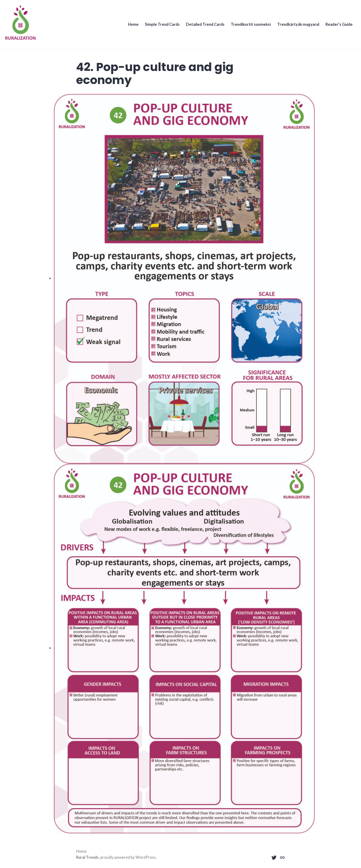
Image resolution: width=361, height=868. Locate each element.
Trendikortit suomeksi (247, 27)
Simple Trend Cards (157, 27)
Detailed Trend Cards (201, 27)
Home (127, 27)
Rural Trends (87, 857)
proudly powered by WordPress (128, 857)
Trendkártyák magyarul (295, 27)
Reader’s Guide (337, 27)
